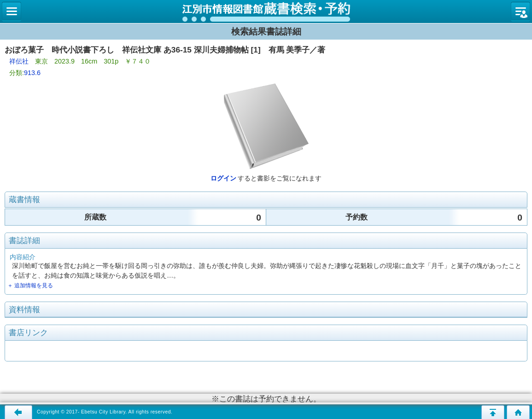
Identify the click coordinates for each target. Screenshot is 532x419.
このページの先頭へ (493, 412)
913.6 (32, 73)
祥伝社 (19, 61)
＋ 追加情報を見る (30, 285)
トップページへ (518, 412)
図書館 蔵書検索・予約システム (266, 12)
